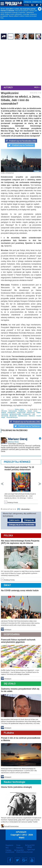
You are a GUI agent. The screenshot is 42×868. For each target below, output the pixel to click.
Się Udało (10, 687)
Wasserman (31, 417)
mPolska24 (21, 835)
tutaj (2, 18)
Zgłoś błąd (31, 852)
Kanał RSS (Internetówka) (21, 854)
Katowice (32, 421)
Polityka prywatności (10, 854)
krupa (9, 422)
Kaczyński (5, 421)
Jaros (36, 416)
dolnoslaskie (13, 416)
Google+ (25, 863)
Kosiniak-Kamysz (18, 422)
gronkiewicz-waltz (16, 419)
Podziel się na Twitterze (21, 148)
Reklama (19, 850)
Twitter (17, 863)
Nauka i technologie (15, 785)
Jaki (34, 419)
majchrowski (22, 417)
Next (40, 488)
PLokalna (9, 736)
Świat (8, 589)
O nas (18, 848)
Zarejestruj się (37, 2)
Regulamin (9, 848)
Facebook (10, 863)
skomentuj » (26, 514)
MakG (22, 840)
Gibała (39, 417)
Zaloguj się (28, 2)
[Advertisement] (21, 62)
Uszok (4, 422)
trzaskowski (27, 419)
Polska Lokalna (19, 414)
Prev (2, 488)
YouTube (32, 863)
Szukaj (26, 5)
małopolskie (12, 417)
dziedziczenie (23, 421)
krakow (4, 417)
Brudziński (13, 421)
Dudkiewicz (23, 416)
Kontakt (30, 855)
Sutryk (30, 416)
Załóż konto (14, 525)
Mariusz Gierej (13, 446)
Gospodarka (12, 638)
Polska (9, 540)
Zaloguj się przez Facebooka (22, 529)
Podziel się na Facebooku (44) (21, 143)
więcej (36, 87)
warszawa (5, 419)
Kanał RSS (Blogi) (31, 849)
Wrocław (5, 416)
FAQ (7, 850)
